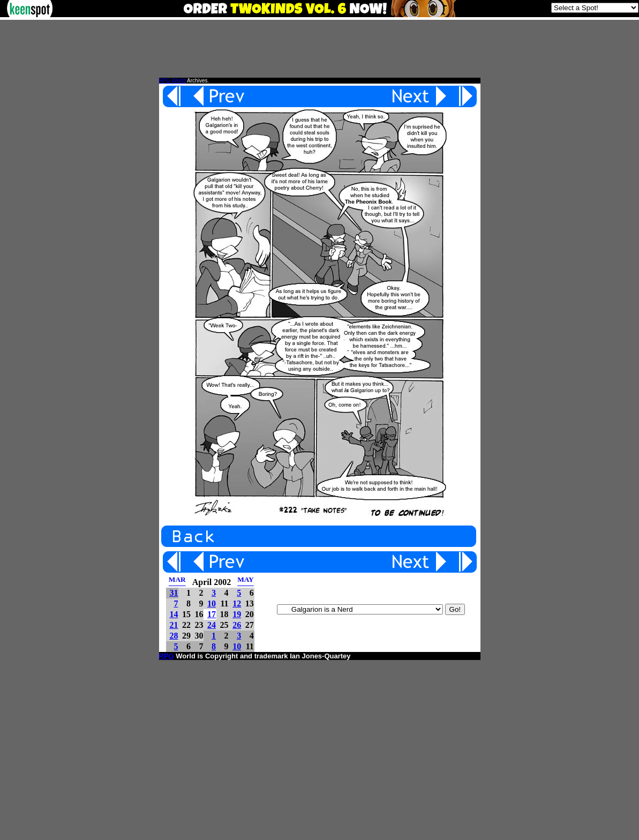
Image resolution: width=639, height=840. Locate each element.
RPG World (172, 81)
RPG (167, 656)
